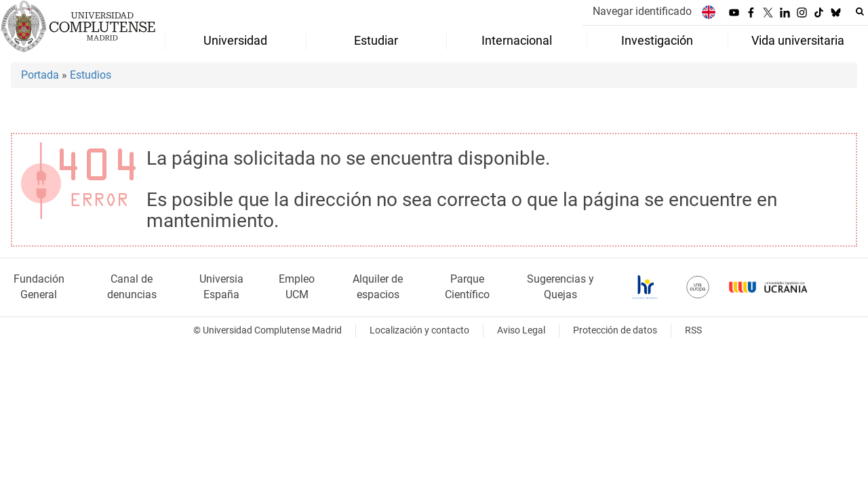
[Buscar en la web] (860, 12)
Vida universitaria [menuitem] (798, 41)
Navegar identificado (642, 11)
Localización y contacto (419, 330)
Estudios (91, 75)
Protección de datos (615, 330)
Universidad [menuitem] (235, 41)
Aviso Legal (521, 330)
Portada (40, 75)
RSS (693, 330)
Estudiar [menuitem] (376, 41)
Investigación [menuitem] (657, 41)
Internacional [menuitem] (517, 41)
